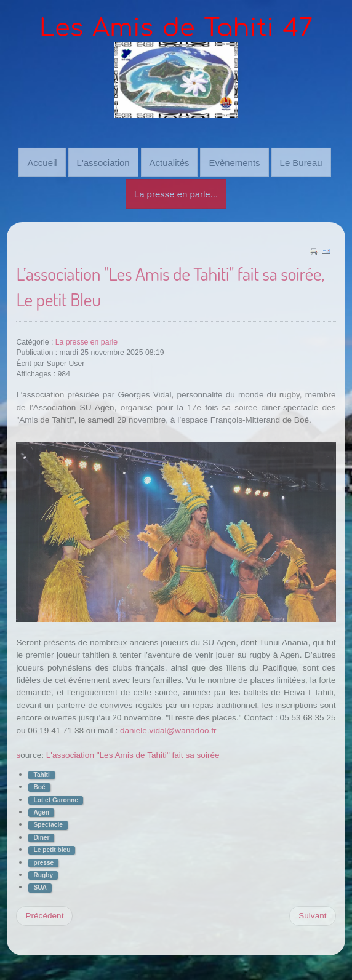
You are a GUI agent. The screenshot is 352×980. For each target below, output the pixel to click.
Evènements (234, 161)
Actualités (170, 161)
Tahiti (41, 774)
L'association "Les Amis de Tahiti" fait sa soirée (133, 755)
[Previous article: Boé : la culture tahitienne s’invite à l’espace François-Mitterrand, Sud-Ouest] (44, 915)
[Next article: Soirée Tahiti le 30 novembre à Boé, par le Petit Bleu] (312, 915)
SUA (40, 887)
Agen (41, 811)
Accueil (42, 161)
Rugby (43, 874)
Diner (41, 836)
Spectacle (48, 824)
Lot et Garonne (55, 799)
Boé (39, 787)
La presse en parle (86, 341)
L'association (103, 161)
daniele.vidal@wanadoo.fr (168, 729)
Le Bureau (301, 161)
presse (43, 862)
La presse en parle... (176, 193)
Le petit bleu (52, 849)
